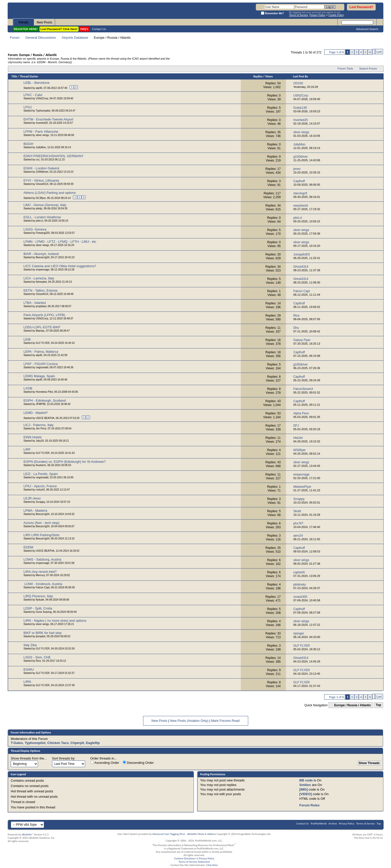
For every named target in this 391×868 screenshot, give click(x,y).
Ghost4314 (42, 184)
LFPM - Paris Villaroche (41, 132)
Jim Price (41, 429)
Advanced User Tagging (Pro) (169, 834)
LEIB (27, 339)
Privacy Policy (347, 824)
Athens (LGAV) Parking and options (50, 193)
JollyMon (41, 147)
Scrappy (40, 502)
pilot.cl (39, 221)
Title (14, 76)
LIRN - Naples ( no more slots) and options (55, 621)
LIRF (27, 449)
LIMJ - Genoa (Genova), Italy (45, 205)
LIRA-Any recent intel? (40, 572)
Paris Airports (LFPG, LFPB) (44, 315)
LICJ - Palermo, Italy (39, 425)
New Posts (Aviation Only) (189, 721)
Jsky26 (40, 441)
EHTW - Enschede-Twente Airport (48, 119)
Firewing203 (43, 233)
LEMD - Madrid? (36, 413)
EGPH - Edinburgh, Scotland (45, 401)
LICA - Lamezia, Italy (39, 278)
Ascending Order (105, 763)
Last (379, 52)
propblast (41, 306)
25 (279, 548)
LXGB (28, 388)
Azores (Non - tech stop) (41, 523)
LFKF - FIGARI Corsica (41, 364)
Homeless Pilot (44, 392)
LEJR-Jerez (32, 498)
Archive (333, 824)
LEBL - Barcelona (36, 83)
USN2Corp (42, 98)
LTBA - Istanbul (35, 303)
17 (279, 169)
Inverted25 (42, 123)
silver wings (42, 135)
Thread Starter (29, 76)
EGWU (29, 669)
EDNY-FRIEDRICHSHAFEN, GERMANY (54, 156)
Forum (23, 22)
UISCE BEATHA (45, 418)
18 (279, 352)
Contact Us (99, 29)
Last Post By (300, 76)
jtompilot (40, 636)
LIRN (27, 682)
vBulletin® (27, 835)
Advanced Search (367, 29)
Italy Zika (30, 645)
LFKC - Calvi (33, 95)
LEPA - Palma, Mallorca (41, 352)
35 (279, 132)
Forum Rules (310, 805)
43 (279, 401)
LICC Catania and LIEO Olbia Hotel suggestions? (60, 266)
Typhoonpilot (43, 111)
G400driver (42, 172)
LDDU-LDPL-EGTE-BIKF (42, 327)
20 (279, 254)
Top (378, 705)
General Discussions (41, 38)
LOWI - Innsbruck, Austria (43, 584)
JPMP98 (41, 404)
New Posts (45, 22)
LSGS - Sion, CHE (37, 657)
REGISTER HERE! (26, 29)
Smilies (305, 785)
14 (279, 303)
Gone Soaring (44, 612)
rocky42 (40, 490)
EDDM (28, 547)
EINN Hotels (33, 437)
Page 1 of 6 (336, 52)
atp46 (39, 88)
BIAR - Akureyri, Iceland (41, 254)
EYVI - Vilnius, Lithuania (41, 180)
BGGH (28, 144)
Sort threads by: (64, 758)
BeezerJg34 (42, 257)
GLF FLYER (43, 343)
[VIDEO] (306, 794)
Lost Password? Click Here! (59, 29)
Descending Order (138, 763)
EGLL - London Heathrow (42, 217)
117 (278, 193)
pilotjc (39, 208)
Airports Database (75, 38)
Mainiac (40, 331)
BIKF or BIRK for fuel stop (43, 633)
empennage (42, 270)
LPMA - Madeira (35, 511)
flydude (40, 600)
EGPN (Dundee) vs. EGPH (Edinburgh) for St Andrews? (65, 462)
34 (279, 206)
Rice (38, 661)
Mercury (40, 575)
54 (279, 83)
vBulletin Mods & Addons (201, 834)
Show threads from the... (29, 758)
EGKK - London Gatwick (41, 168)
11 (279, 328)
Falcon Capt (43, 587)
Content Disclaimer (185, 858)
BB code (306, 780)
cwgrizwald (42, 367)
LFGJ (28, 107)
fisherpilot (41, 282)
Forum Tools (345, 69)
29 (279, 316)
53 (279, 413)
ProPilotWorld (319, 824)
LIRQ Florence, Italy (38, 596)
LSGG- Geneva (35, 229)
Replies (258, 76)
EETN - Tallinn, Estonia (40, 290)
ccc (38, 160)
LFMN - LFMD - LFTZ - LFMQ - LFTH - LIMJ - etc (60, 242)
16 (279, 340)
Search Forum (368, 69)
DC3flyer (41, 198)
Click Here (212, 865)
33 (279, 633)
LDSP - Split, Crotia (38, 608)
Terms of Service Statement (194, 862)
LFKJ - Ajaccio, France (40, 486)
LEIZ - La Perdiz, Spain (41, 474)
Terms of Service (366, 824)
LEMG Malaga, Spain (39, 376)
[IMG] (304, 789)
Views (269, 76)
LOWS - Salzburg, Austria (42, 559)
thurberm (41, 465)
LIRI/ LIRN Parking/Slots (41, 535)
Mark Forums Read (225, 721)
